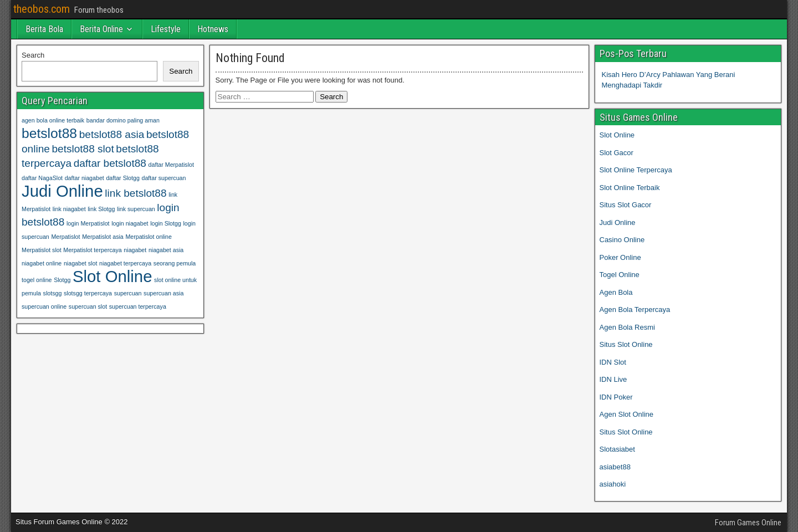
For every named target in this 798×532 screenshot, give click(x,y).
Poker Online (620, 257)
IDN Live (613, 379)
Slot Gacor (617, 153)
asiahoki (613, 484)
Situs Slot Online (626, 344)
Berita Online (101, 29)
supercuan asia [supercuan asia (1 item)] (163, 293)
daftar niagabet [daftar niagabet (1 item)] (85, 178)
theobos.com (42, 9)
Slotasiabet (617, 449)
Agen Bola (616, 292)
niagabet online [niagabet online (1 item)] (42, 263)
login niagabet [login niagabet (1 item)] (130, 223)
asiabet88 (615, 467)
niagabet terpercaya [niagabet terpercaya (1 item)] (125, 263)
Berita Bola (44, 29)
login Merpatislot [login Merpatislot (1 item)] (88, 223)
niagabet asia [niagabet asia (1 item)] (166, 250)
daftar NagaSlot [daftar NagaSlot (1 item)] (42, 178)
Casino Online (622, 240)
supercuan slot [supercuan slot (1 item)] (88, 306)
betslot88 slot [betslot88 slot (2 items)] (83, 149)
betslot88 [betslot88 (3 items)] (49, 133)
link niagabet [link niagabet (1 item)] (69, 209)
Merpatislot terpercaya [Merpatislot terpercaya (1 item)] (92, 250)
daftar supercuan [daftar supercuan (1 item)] (163, 178)
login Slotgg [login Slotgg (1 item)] (166, 223)
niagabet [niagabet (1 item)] (135, 250)
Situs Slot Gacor (626, 205)
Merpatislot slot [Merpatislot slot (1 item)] (42, 250)
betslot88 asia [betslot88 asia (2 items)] (112, 134)
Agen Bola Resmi (627, 327)
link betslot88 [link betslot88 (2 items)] (135, 193)
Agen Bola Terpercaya (635, 310)
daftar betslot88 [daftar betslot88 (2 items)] (110, 163)
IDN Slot (613, 362)
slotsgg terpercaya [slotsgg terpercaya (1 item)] (88, 293)
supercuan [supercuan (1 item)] (128, 293)
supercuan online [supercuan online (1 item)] (44, 306)
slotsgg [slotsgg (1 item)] (53, 293)
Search (33, 55)
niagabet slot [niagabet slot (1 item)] (80, 263)
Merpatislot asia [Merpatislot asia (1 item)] (103, 237)
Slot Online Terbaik (630, 188)
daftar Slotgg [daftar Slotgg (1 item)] (122, 178)
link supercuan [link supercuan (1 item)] (136, 209)
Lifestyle (166, 29)
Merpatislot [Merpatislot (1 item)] (65, 237)
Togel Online (620, 275)
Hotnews (213, 29)
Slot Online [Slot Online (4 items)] (112, 276)
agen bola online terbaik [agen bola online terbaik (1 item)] (53, 120)
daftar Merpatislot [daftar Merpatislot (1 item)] (171, 165)
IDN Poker (616, 397)
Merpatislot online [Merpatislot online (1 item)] (149, 237)
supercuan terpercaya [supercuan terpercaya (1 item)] (138, 306)
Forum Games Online (748, 523)
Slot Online (617, 135)
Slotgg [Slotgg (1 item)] (62, 280)
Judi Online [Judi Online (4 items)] (62, 191)
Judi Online (618, 222)
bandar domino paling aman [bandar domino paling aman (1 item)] (123, 120)
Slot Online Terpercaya (636, 170)
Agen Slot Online (627, 414)
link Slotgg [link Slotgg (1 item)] (101, 209)
